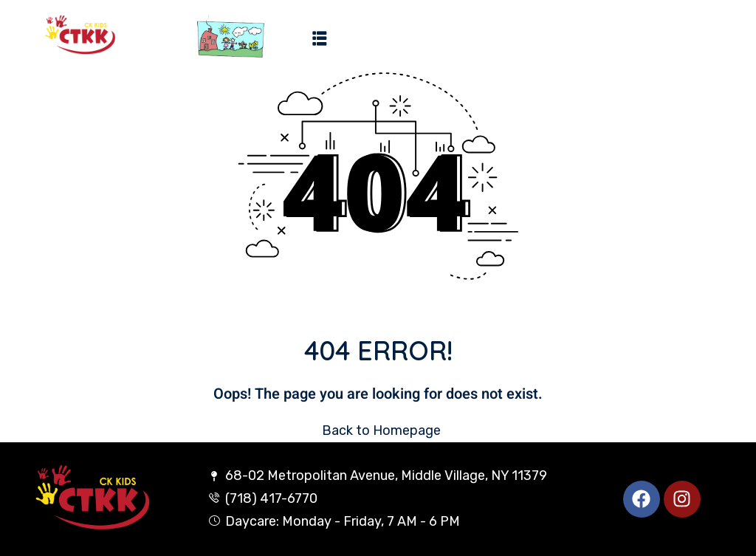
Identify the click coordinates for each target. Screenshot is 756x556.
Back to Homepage (378, 430)
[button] (320, 38)
